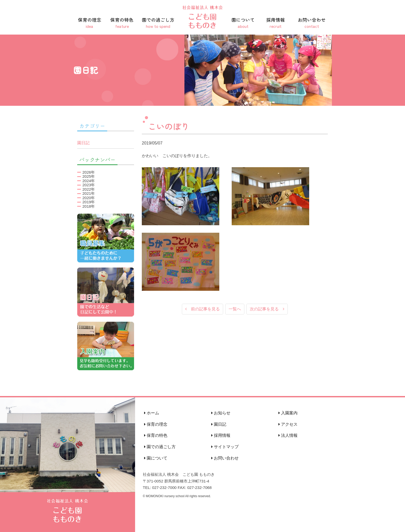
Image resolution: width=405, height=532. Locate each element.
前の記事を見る (202, 309)
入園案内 (288, 413)
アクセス (288, 424)
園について (243, 23)
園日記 (83, 143)
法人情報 (288, 435)
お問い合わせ (312, 23)
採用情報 (276, 23)
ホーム (152, 413)
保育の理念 (90, 23)
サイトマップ (225, 447)
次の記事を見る (267, 309)
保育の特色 (122, 23)
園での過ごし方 (158, 23)
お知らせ (221, 413)
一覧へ (235, 309)
